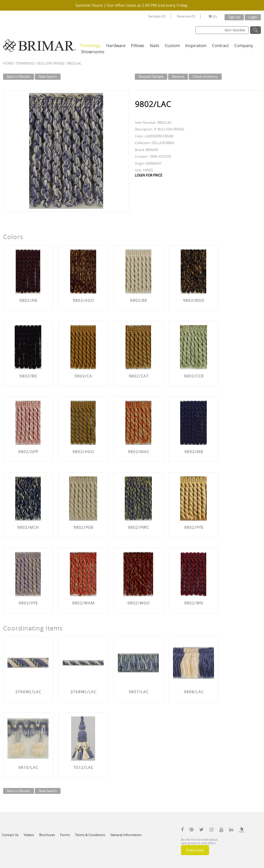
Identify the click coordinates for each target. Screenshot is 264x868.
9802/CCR (194, 376)
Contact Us (10, 835)
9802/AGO (83, 300)
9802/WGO (139, 603)
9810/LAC (28, 767)
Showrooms (93, 52)
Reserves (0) (186, 16)
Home (8, 63)
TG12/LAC (83, 767)
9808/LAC (194, 692)
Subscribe (195, 850)
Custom (172, 46)
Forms (65, 835)
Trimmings (90, 46)
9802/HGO (83, 452)
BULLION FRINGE (51, 63)
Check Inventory (205, 76)
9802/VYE (28, 603)
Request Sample (151, 76)
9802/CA (83, 376)
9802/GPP (28, 452)
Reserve (178, 76)
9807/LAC (139, 692)
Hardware (116, 46)
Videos (29, 835)
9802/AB (28, 300)
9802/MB (194, 452)
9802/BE (139, 300)
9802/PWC (138, 527)
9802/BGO (194, 300)
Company (244, 46)
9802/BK (28, 376)
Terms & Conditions (90, 835)
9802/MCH (28, 527)
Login (253, 17)
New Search (48, 76)
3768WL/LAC (83, 692)
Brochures (47, 835)
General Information (126, 835)
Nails (155, 46)
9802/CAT (139, 376)
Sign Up (234, 17)
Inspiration (196, 46)
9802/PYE (194, 527)
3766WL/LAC (28, 692)
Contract (220, 46)
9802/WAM (83, 603)
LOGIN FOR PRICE (148, 175)
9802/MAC (139, 452)
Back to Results (19, 76)
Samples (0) (157, 16)
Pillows (138, 46)
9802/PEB (83, 527)
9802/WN (194, 603)
